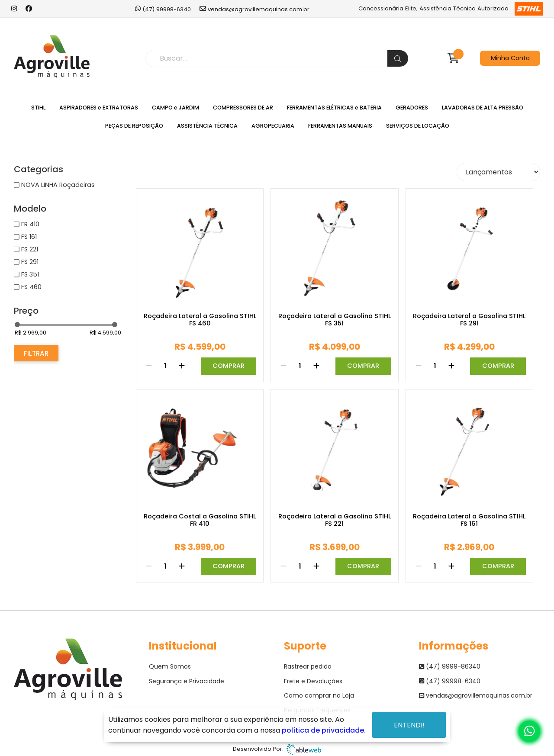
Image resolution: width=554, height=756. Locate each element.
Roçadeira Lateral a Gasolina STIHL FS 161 (469, 520)
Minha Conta (510, 58)
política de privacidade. (324, 730)
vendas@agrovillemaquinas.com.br (254, 9)
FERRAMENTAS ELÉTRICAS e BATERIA (334, 108)
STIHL (38, 108)
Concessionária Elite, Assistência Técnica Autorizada (450, 9)
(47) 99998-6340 (163, 9)
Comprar (229, 366)
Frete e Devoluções (313, 681)
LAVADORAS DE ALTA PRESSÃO (483, 108)
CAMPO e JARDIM (176, 108)
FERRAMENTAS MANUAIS (340, 126)
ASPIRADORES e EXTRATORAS (99, 108)
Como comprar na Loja (319, 695)
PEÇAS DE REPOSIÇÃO (134, 126)
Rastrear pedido (308, 666)
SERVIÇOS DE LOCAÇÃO (418, 126)
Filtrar (36, 353)
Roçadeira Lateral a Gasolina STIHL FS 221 (335, 520)
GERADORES (412, 108)
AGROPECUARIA (273, 126)
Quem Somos (170, 666)
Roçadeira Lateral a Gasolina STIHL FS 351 (335, 320)
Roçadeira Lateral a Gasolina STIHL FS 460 (200, 320)
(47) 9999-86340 (450, 666)
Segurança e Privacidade (187, 681)
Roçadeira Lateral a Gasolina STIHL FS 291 (469, 320)
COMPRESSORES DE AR (243, 108)
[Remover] (149, 366)
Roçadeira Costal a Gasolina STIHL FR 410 (200, 520)
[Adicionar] (182, 366)
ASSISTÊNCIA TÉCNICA (207, 126)
